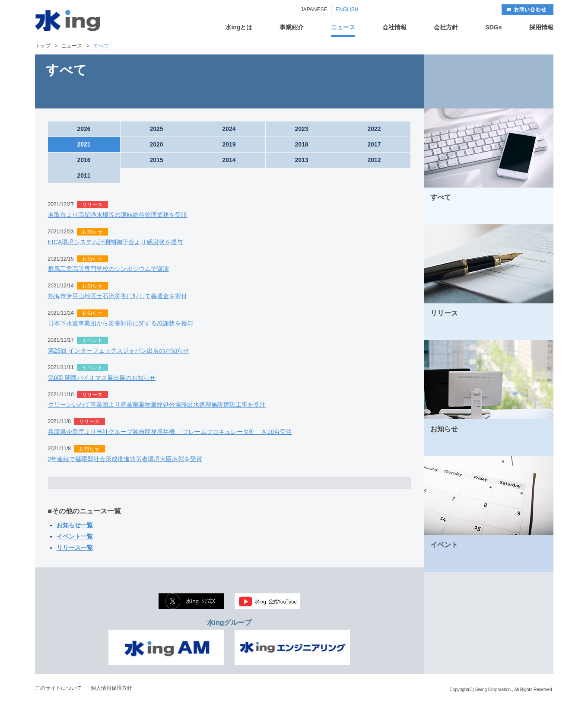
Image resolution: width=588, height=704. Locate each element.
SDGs (493, 27)
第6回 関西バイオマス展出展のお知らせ (102, 378)
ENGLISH (347, 10)
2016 (84, 160)
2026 (84, 129)
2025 (156, 129)
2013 (301, 160)
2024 (229, 129)
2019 (229, 144)
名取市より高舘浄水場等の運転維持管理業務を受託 (118, 215)
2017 (374, 144)
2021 (84, 144)
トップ (43, 46)
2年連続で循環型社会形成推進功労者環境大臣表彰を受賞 (125, 459)
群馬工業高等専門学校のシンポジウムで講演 (108, 269)
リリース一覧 (75, 548)
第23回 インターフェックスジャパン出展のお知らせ (119, 350)
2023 (301, 129)
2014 (229, 160)
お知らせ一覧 (75, 525)
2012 (374, 160)
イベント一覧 (75, 536)
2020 (156, 144)
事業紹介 (292, 27)
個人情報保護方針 (111, 688)
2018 (301, 144)
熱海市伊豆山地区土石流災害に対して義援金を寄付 (118, 296)
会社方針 (446, 27)
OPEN (229, 483)
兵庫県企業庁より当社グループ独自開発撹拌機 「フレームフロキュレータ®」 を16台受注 (170, 432)
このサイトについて (58, 688)
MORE (536, 215)
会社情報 (394, 27)
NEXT (521, 81)
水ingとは (239, 27)
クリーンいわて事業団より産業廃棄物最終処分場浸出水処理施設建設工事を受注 (157, 405)
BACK (456, 81)
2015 (156, 160)
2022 (374, 129)
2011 (84, 175)
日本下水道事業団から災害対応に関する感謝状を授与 (121, 323)
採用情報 (541, 27)
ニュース (343, 27)
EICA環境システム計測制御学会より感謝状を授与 (116, 242)
